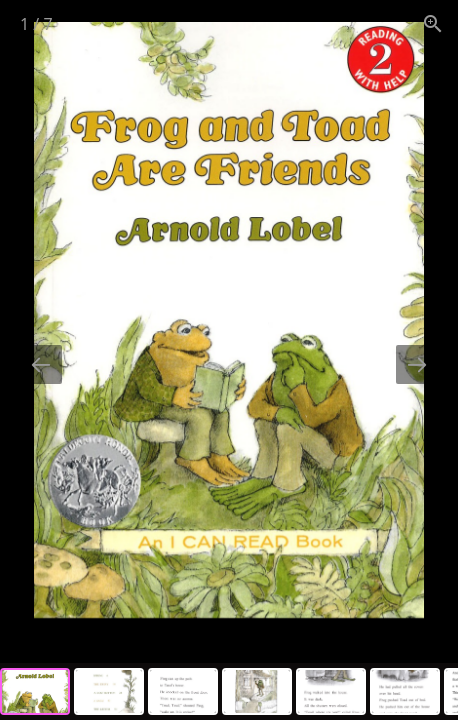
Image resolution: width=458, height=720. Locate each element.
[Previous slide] (41, 364)
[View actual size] (433, 23)
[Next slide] (417, 364)
